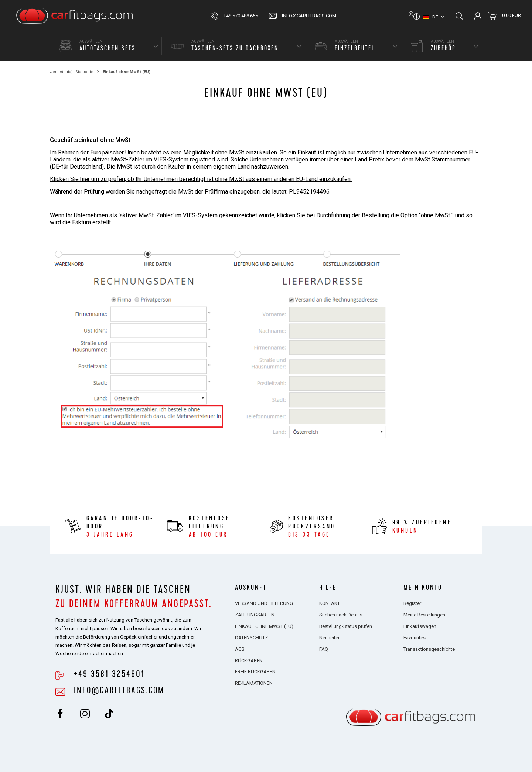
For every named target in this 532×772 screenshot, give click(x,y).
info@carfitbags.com (309, 16)
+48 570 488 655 (241, 16)
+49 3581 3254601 (109, 674)
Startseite (84, 72)
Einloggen (478, 16)
